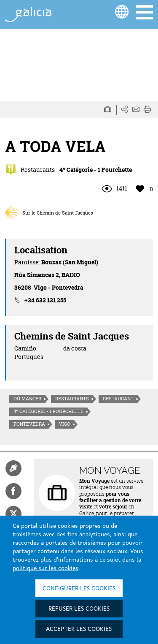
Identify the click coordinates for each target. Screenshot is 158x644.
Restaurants (72, 399)
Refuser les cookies (79, 609)
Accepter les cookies (79, 629)
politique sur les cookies (46, 568)
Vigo (65, 424)
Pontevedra (29, 424)
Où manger (27, 399)
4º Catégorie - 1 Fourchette (48, 411)
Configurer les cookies (79, 589)
